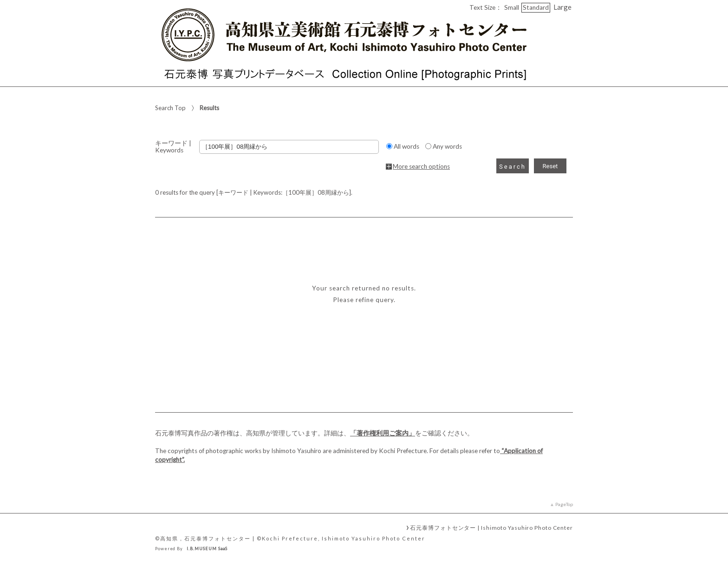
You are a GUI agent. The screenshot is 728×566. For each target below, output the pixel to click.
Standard (536, 7)
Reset (550, 166)
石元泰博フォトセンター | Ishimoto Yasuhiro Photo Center (491, 527)
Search (513, 167)
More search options (421, 166)
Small (512, 7)
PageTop (564, 504)
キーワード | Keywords (173, 147)
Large (562, 7)
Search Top (170, 108)
